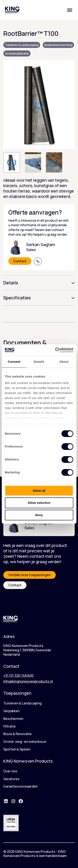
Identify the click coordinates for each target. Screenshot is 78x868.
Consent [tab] (14, 362)
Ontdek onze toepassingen (30, 575)
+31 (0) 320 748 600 (18, 675)
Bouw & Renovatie (17, 734)
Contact (20, 261)
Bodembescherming (58, 45)
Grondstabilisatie (17, 53)
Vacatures (11, 779)
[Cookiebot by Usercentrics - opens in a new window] (56, 350)
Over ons (10, 771)
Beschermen (13, 719)
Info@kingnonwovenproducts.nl (28, 681)
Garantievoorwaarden (20, 786)
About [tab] (64, 362)
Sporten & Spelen (17, 749)
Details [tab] (39, 362)
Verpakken (11, 711)
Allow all (39, 491)
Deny (39, 515)
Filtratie (9, 726)
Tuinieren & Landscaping (22, 45)
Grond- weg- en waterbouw (25, 742)
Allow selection (39, 503)
